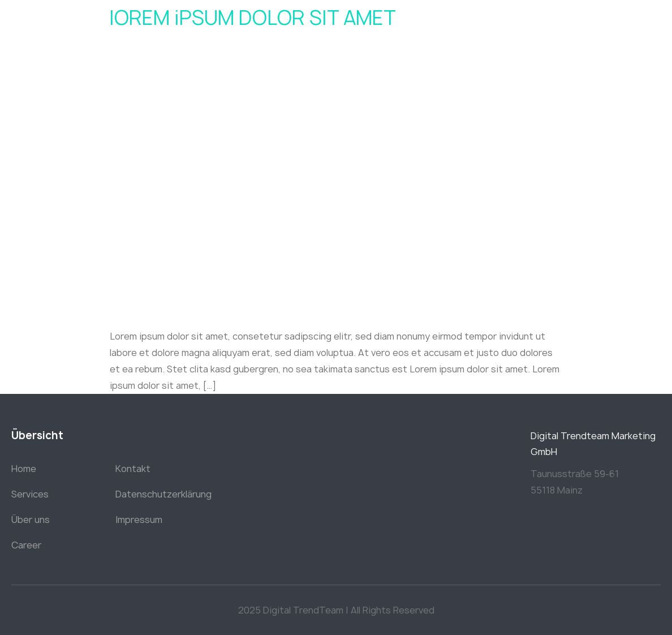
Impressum (139, 520)
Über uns (31, 520)
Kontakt (133, 469)
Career (26, 545)
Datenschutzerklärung (163, 494)
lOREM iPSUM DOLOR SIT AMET (253, 18)
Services (30, 494)
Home (24, 469)
